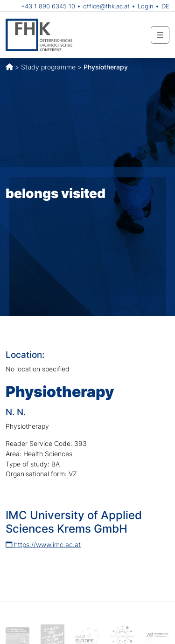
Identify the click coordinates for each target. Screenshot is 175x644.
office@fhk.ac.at (106, 6)
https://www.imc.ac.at (43, 545)
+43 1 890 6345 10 (48, 6)
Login (146, 6)
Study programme (48, 67)
